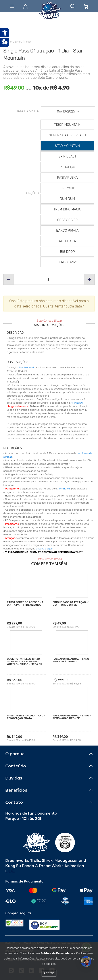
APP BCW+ (77, 403)
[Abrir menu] (12, 6)
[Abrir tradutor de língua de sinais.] (5, 42)
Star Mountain (27, 367)
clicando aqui (44, 549)
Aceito (49, 973)
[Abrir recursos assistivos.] (5, 33)
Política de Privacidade (57, 953)
